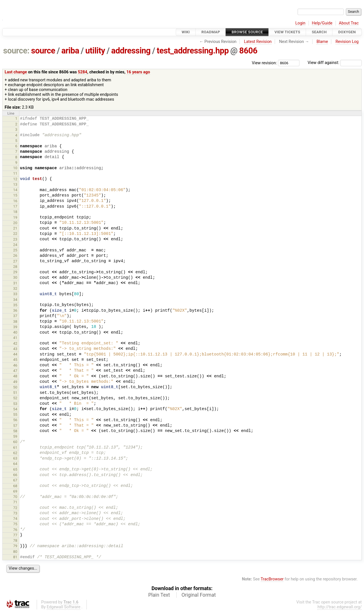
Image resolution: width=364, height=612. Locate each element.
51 (15, 393)
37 (15, 316)
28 (15, 267)
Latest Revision (258, 42)
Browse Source (247, 32)
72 (15, 508)
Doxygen (347, 32)
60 (15, 442)
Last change (16, 72)
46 (15, 365)
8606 (248, 51)
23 (15, 239)
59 (15, 436)
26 (15, 256)
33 (15, 294)
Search (319, 32)
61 (15, 447)
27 (15, 261)
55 (15, 414)
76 (15, 530)
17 (15, 206)
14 (15, 190)
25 (15, 250)
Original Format (199, 595)
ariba (70, 51)
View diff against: (335, 63)
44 (15, 354)
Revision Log (347, 42)
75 (15, 524)
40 (15, 332)
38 (15, 321)
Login (300, 23)
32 (15, 289)
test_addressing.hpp (193, 51)
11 (15, 173)
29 (15, 272)
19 (15, 217)
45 (15, 360)
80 (15, 552)
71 (15, 502)
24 (15, 245)
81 (15, 557)
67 (15, 480)
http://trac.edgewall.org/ (340, 607)
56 (15, 420)
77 (15, 535)
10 (15, 168)
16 (15, 201)
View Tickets (287, 32)
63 (15, 458)
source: (16, 51)
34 (15, 300)
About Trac (349, 23)
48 (15, 376)
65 (15, 469)
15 (15, 195)
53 (15, 404)
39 (15, 327)
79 (15, 546)
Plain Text (159, 595)
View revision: (264, 63)
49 (15, 382)
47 (15, 371)
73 (15, 513)
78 (15, 540)
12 (15, 179)
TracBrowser (272, 579)
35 (15, 305)
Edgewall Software (64, 607)
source (43, 51)
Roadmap (211, 32)
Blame (322, 42)
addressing (131, 51)
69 (15, 491)
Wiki (186, 32)
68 (15, 486)
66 (15, 475)
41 (15, 338)
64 (15, 464)
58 (15, 431)
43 (15, 349)
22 (15, 234)
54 (15, 409)
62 (15, 453)
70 (15, 497)
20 (15, 223)
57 (15, 426)
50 (15, 387)
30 (15, 277)
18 (15, 212)
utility (95, 51)
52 (15, 398)
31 (15, 283)
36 (15, 310)
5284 (83, 72)
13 (15, 184)
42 (15, 343)
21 (15, 228)
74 (15, 519)
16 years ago (138, 72)
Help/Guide (322, 23)
